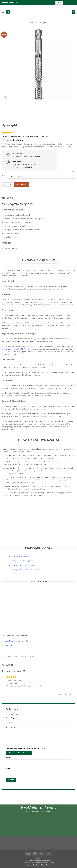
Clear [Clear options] (73, 172)
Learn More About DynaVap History (24, 565)
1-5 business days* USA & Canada (27, 157)
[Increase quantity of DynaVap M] (10, 185)
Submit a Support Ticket (32, 570)
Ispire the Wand (20, 341)
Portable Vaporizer (42, 23)
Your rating (10, 718)
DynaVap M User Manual (20, 556)
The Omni (8, 646)
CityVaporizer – (18, 570)
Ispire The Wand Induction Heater (17, 641)
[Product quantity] (7, 185)
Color (4, 176)
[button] (3, 12)
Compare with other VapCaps (22, 561)
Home (31, 23)
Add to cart (21, 184)
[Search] (8, 12)
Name (8, 757)
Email (8, 768)
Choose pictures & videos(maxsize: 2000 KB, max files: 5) (26, 748)
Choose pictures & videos (20, 753)
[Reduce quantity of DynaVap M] (3, 185)
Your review (10, 728)
